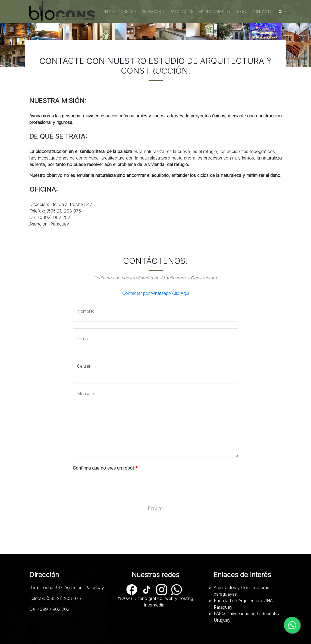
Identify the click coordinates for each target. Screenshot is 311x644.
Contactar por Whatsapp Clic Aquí (156, 293)
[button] (283, 12)
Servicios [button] (151, 12)
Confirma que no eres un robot (105, 468)
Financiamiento (214, 12)
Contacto (262, 12)
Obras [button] (127, 12)
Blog (241, 12)
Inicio (111, 11)
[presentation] (114, 484)
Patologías (182, 12)
